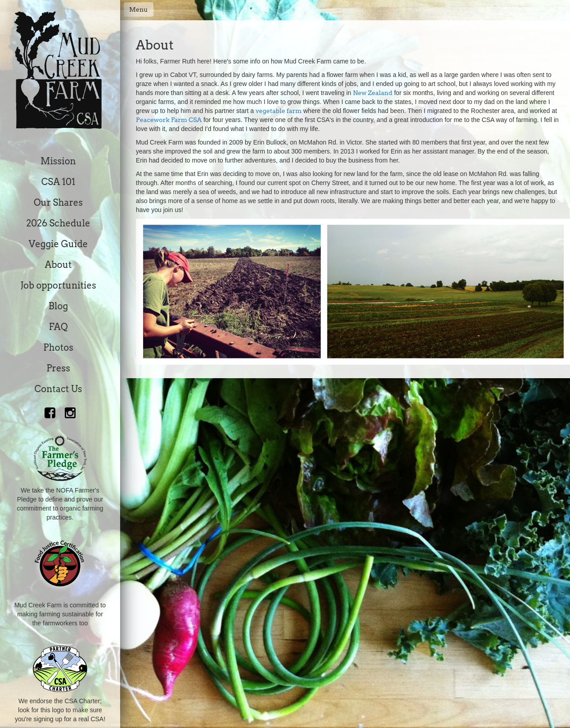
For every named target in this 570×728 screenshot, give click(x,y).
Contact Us (58, 389)
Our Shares (58, 203)
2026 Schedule (58, 223)
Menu (139, 9)
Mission (58, 161)
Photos (58, 348)
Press (58, 368)
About (58, 265)
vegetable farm (278, 111)
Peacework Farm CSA (169, 120)
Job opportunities (58, 285)
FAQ (58, 327)
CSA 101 (58, 182)
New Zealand (373, 93)
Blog (58, 306)
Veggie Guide (58, 244)
